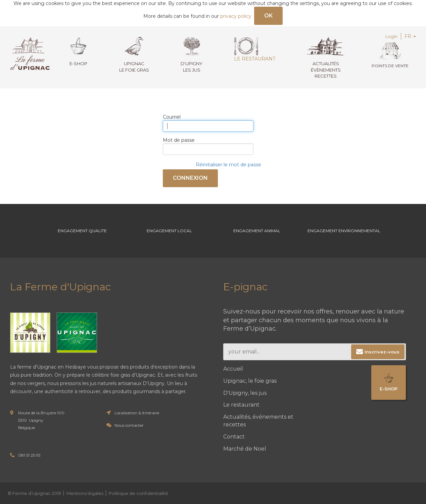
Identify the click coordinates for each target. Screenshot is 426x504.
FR (410, 36)
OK (268, 16)
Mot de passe (179, 140)
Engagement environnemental (344, 231)
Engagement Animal (257, 231)
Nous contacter (129, 425)
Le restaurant (255, 49)
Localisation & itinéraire (137, 413)
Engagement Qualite (82, 231)
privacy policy (236, 16)
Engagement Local (169, 231)
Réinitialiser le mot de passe (228, 165)
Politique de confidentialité (138, 493)
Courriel (172, 117)
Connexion (190, 178)
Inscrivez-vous (382, 352)
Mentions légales (85, 493)
